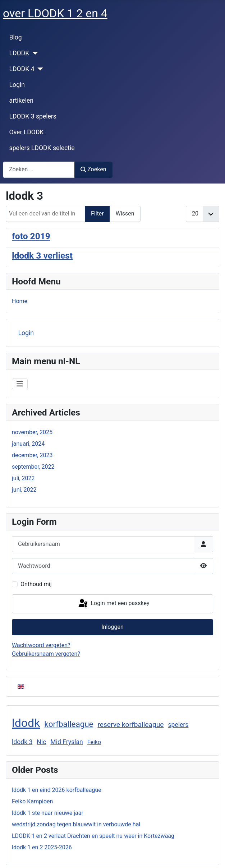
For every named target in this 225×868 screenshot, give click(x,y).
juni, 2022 (24, 490)
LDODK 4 (22, 69)
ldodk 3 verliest (42, 256)
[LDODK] (34, 53)
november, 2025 (32, 432)
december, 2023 (32, 455)
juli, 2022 (23, 478)
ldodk (26, 723)
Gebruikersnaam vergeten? (46, 654)
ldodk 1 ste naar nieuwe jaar (48, 813)
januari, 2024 (28, 444)
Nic (41, 742)
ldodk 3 (22, 742)
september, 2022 (33, 467)
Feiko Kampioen (32, 801)
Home (20, 301)
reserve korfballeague (130, 725)
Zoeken (93, 169)
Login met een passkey (113, 604)
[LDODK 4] (39, 69)
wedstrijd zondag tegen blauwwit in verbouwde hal (76, 824)
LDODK (19, 53)
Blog (16, 37)
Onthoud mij (36, 584)
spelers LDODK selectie (42, 148)
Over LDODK (27, 132)
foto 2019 (31, 236)
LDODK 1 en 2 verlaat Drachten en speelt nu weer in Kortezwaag (93, 836)
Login (17, 85)
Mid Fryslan (67, 742)
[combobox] (39, 170)
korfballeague (69, 724)
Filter (97, 213)
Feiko (94, 742)
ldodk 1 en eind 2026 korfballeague (57, 790)
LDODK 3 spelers (33, 116)
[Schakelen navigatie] (20, 384)
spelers (178, 725)
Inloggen (112, 627)
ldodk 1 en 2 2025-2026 (42, 847)
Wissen (125, 213)
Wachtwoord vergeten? (41, 645)
